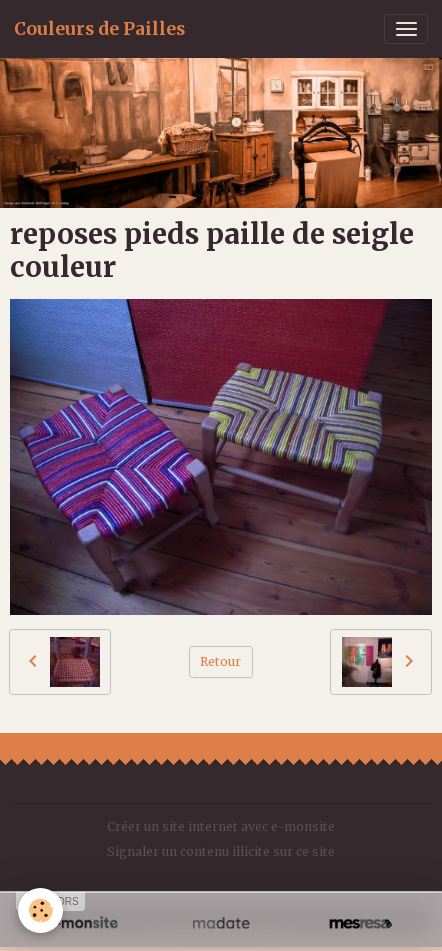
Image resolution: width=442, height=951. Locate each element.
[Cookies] (40, 910)
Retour (220, 661)
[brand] (99, 29)
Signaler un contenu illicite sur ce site (221, 851)
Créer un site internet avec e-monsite (221, 826)
